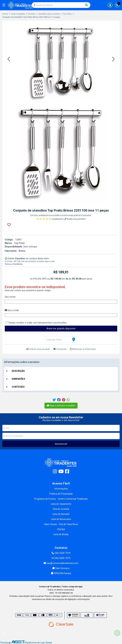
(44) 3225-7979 (61, 553)
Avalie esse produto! (75, 219)
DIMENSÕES (18, 379)
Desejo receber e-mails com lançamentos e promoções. (38, 323)
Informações (61, 489)
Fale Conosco (61, 568)
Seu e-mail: (12, 310)
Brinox (22, 251)
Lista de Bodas (61, 534)
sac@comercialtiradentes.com (61, 563)
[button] (9, 59)
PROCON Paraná (61, 573)
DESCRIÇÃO (18, 371)
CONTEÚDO (18, 387)
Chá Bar (61, 529)
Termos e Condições (14, 264)
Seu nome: (10, 297)
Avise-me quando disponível (61, 329)
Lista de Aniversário (61, 519)
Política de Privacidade (61, 494)
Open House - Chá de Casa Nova (61, 524)
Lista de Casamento (61, 504)
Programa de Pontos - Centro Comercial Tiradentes (61, 499)
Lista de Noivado (61, 514)
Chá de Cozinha (61, 509)
